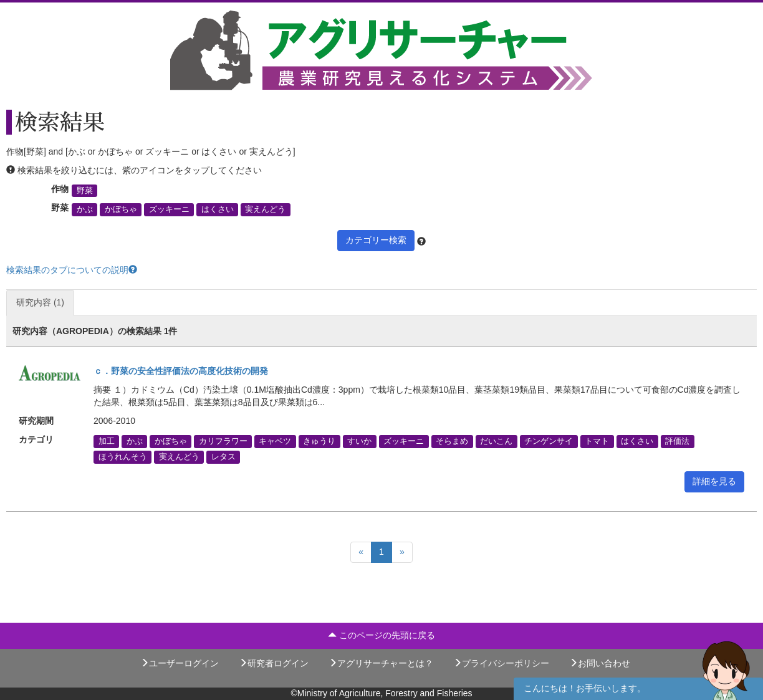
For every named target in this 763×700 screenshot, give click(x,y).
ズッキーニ (169, 209)
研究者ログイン (274, 663)
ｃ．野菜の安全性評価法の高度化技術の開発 (181, 371)
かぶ (85, 209)
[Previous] (361, 552)
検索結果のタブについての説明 (72, 270)
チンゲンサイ (549, 441)
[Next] (402, 552)
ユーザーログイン (180, 663)
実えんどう (265, 209)
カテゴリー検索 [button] (376, 240)
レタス (223, 457)
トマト (597, 441)
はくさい (218, 209)
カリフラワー (223, 441)
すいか (359, 441)
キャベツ (275, 441)
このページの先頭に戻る (381, 635)
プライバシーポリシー (501, 663)
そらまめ (452, 441)
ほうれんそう (123, 457)
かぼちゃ (121, 209)
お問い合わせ (600, 663)
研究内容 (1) (40, 302)
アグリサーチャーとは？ (381, 663)
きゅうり (319, 441)
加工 (107, 441)
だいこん (496, 441)
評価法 (677, 441)
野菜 (85, 191)
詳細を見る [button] (714, 481)
